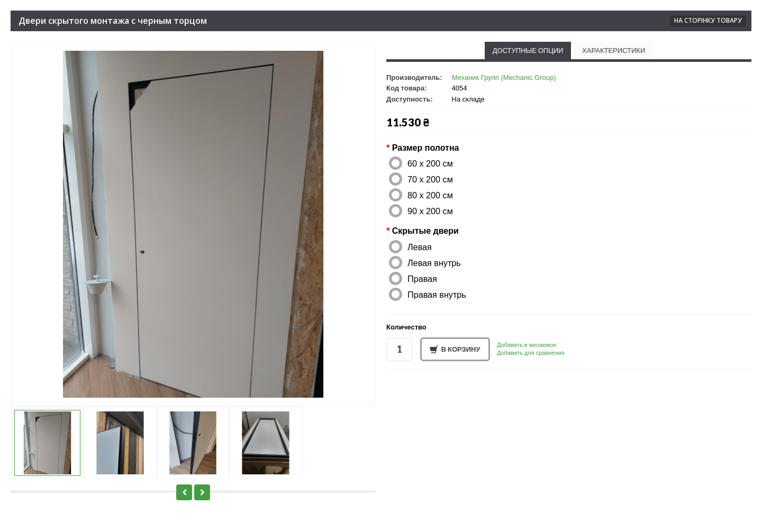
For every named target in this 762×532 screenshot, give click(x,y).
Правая (422, 279)
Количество (406, 327)
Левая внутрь (434, 263)
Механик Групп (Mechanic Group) (504, 77)
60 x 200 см (430, 163)
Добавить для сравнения (530, 353)
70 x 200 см (430, 179)
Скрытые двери (425, 231)
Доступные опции (528, 50)
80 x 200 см (430, 195)
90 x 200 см (430, 211)
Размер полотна (426, 148)
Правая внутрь (437, 295)
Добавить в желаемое (527, 345)
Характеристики (614, 50)
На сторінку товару (708, 20)
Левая (420, 247)
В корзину (455, 350)
